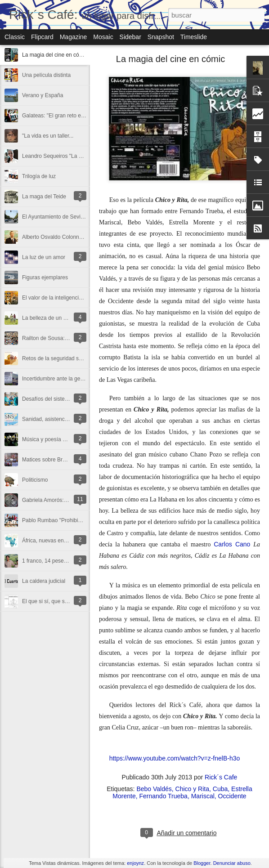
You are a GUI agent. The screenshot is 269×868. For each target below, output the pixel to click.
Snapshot (161, 37)
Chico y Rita (192, 789)
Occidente (232, 796)
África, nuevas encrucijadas (55, 541)
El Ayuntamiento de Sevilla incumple (65, 217)
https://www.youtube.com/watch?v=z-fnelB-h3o (175, 758)
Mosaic (103, 37)
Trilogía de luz (39, 176)
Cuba (220, 789)
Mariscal (203, 796)
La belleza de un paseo (50, 318)
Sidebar (130, 37)
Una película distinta (46, 75)
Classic (15, 37)
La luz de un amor (44, 257)
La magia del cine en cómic (55, 55)
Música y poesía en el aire (53, 439)
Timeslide (194, 37)
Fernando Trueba (164, 796)
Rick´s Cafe (221, 777)
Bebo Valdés (154, 789)
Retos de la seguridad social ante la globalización (81, 358)
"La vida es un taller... (48, 136)
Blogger (202, 863)
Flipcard (42, 37)
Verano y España (43, 95)
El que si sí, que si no (48, 601)
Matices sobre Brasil (46, 460)
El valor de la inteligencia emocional (65, 298)
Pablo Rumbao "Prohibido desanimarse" (70, 520)
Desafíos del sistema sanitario (58, 399)
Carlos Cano (232, 544)
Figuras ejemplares (45, 277)
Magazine (74, 37)
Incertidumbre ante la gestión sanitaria (68, 379)
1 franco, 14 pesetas (47, 561)
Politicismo (35, 480)
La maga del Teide (44, 197)
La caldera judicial (44, 581)
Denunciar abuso (232, 863)
